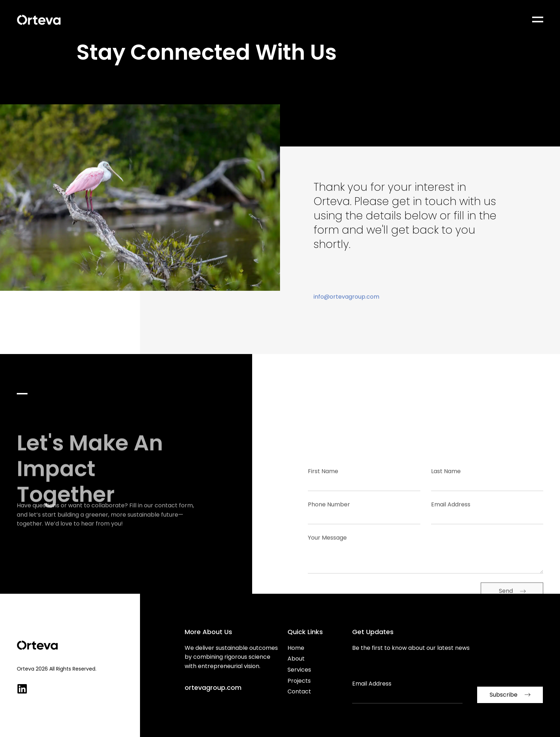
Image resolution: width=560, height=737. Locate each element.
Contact (299, 691)
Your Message (327, 580)
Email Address (451, 546)
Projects (299, 681)
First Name (323, 513)
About (296, 659)
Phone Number (329, 546)
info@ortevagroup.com (346, 306)
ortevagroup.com (213, 688)
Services (299, 670)
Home (296, 648)
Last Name (446, 513)
